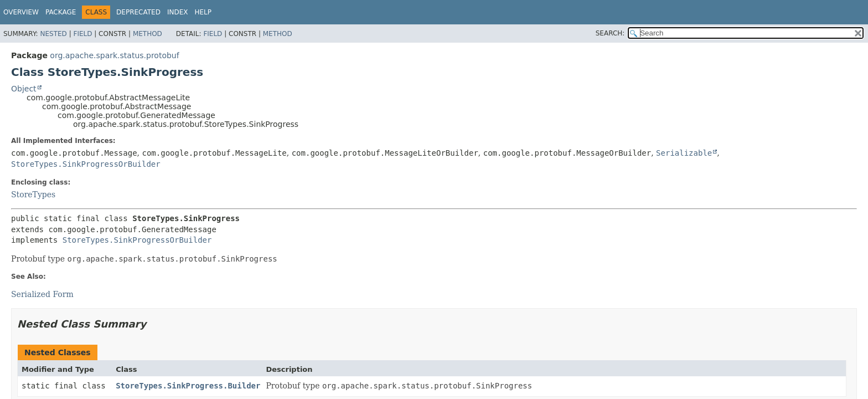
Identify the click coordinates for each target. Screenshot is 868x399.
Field (82, 34)
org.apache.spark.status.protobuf (114, 55)
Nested (53, 34)
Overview (21, 12)
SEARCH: (610, 33)
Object (24, 89)
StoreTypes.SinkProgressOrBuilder (86, 164)
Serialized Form (42, 294)
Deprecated (138, 12)
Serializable (684, 153)
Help (203, 12)
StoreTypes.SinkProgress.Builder (188, 386)
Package (61, 12)
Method (148, 34)
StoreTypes (33, 195)
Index (178, 12)
